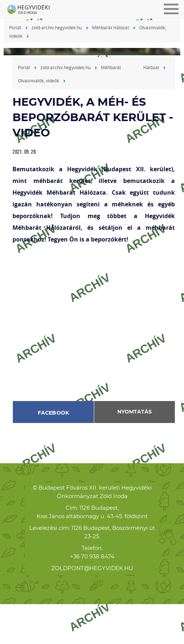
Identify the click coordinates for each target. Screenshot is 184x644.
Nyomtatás (135, 412)
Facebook (54, 413)
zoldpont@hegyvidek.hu (92, 568)
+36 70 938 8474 (92, 557)
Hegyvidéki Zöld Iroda (31, 10)
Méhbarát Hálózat (111, 27)
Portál (15, 27)
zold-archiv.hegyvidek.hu (57, 27)
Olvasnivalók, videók (38, 80)
